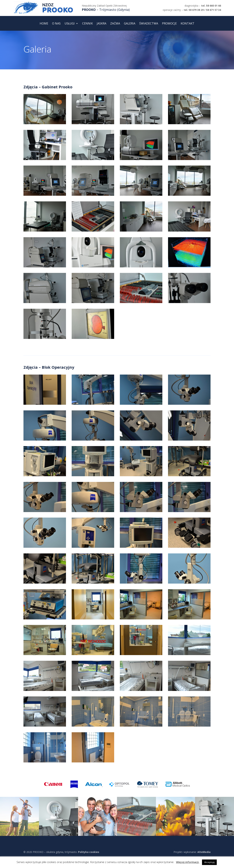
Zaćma (115, 24)
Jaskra (102, 24)
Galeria (130, 24)
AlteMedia (204, 852)
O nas (56, 24)
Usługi (70, 24)
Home (44, 24)
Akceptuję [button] (209, 862)
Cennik (87, 24)
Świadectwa (149, 24)
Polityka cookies (89, 852)
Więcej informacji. (188, 862)
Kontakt (188, 24)
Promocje (169, 24)
